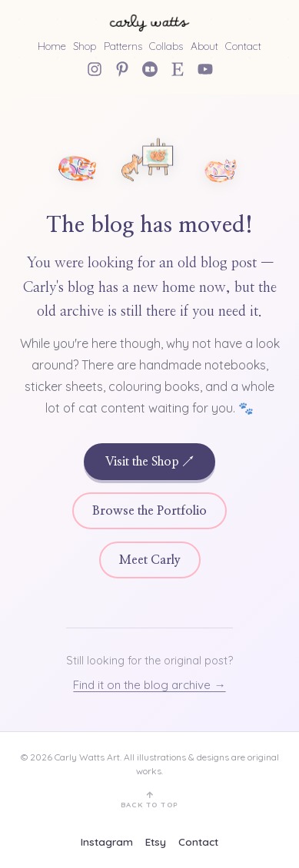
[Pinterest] (122, 69)
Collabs (166, 46)
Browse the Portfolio (149, 511)
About (204, 46)
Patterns (123, 46)
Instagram (107, 841)
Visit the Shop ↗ (149, 462)
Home (52, 46)
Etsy (156, 841)
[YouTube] (205, 69)
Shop (85, 46)
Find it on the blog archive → (149, 685)
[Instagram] (95, 69)
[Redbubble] (150, 69)
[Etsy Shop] (178, 69)
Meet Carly (150, 560)
